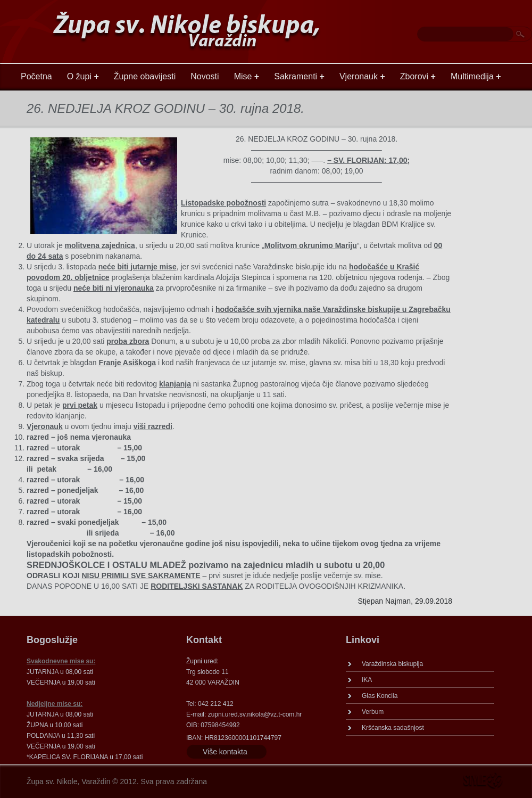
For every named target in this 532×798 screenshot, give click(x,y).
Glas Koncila (380, 696)
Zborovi (418, 76)
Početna (36, 76)
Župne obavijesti (145, 76)
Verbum (373, 712)
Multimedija (476, 76)
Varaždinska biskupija (392, 664)
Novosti (205, 76)
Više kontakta (225, 752)
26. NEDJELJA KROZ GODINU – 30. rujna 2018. (165, 108)
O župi (83, 76)
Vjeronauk (362, 76)
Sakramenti (299, 76)
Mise (247, 76)
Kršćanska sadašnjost (393, 728)
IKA (367, 680)
